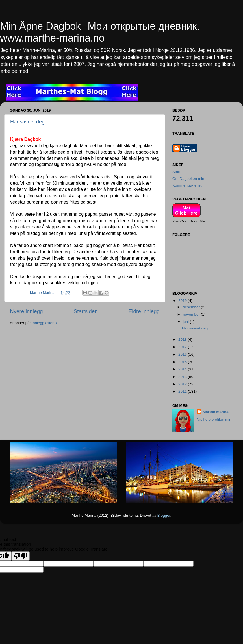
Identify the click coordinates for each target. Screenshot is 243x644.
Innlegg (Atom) (44, 323)
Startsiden (86, 311)
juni (186, 322)
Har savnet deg (27, 122)
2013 (183, 377)
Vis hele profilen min (214, 419)
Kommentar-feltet (187, 185)
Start (176, 172)
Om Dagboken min (188, 179)
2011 (183, 391)
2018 (183, 340)
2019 (183, 301)
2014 (183, 369)
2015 (183, 362)
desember (192, 307)
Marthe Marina (216, 412)
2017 (183, 347)
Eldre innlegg (144, 311)
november (192, 314)
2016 (183, 354)
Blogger (164, 515)
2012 (183, 384)
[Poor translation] (21, 556)
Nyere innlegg (26, 311)
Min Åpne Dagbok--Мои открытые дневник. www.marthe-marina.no (100, 32)
